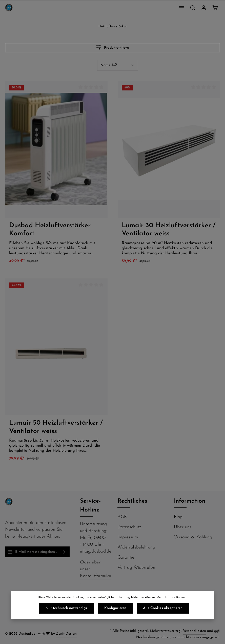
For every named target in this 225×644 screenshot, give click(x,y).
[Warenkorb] (215, 8)
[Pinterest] (109, 619)
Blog (178, 517)
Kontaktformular (96, 576)
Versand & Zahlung (193, 537)
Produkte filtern (113, 47)
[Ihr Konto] (204, 8)
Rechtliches (132, 501)
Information (190, 501)
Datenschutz (129, 527)
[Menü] (181, 8)
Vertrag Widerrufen (136, 568)
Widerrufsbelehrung (136, 547)
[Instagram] (117, 619)
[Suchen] (193, 8)
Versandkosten (195, 631)
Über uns (183, 527)
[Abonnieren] (65, 552)
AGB (122, 517)
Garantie (126, 557)
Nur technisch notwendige (67, 608)
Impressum (128, 537)
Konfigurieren (115, 608)
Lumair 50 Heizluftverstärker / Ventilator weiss (56, 427)
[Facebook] (102, 619)
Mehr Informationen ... (172, 597)
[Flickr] (123, 619)
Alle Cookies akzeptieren (163, 608)
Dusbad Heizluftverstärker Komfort (50, 230)
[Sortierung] (118, 65)
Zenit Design (66, 634)
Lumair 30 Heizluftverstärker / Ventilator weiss (169, 230)
